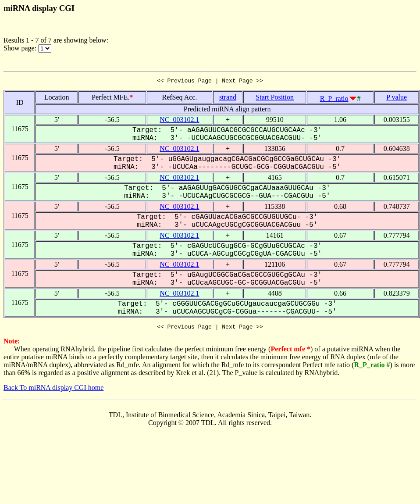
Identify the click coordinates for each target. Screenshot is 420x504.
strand (228, 98)
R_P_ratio (334, 100)
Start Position (275, 98)
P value (397, 98)
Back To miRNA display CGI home (53, 390)
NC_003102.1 (179, 121)
